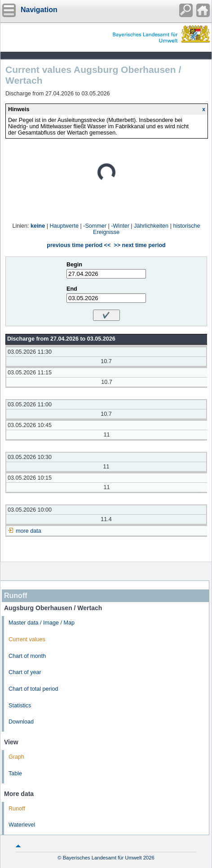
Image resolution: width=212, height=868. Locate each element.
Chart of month (27, 656)
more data (29, 531)
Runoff (17, 809)
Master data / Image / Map (42, 623)
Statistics (20, 706)
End (72, 289)
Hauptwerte (64, 226)
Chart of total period (33, 689)
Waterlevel (22, 825)
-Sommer (95, 226)
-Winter (120, 226)
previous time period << (79, 245)
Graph (16, 757)
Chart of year (25, 672)
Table (15, 774)
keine (38, 226)
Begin (74, 265)
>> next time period (139, 245)
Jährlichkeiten (151, 226)
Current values (27, 639)
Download (21, 722)
